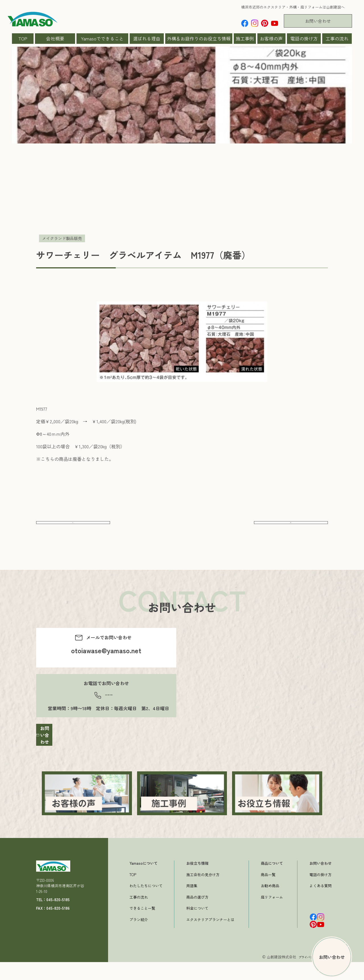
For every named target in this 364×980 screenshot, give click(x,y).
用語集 (192, 904)
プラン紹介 (139, 937)
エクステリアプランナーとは (210, 937)
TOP (23, 38)
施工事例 (245, 38)
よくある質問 (320, 904)
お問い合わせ (318, 21)
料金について (197, 926)
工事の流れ (337, 38)
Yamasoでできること (102, 38)
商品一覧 (268, 892)
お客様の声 (271, 38)
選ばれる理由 (147, 38)
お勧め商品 (270, 904)
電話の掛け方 (304, 38)
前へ (73, 528)
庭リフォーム (272, 915)
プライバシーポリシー (309, 975)
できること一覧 (142, 926)
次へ (291, 528)
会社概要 (55, 38)
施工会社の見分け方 (203, 892)
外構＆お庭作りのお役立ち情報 (199, 38)
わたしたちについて (146, 904)
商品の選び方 (197, 915)
